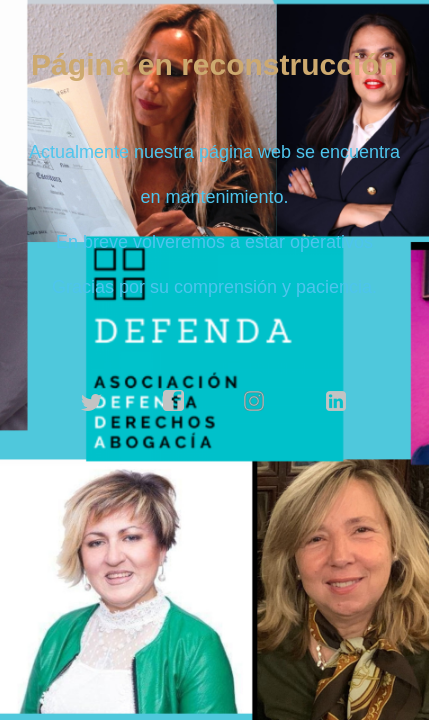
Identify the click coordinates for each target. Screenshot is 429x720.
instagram (255, 401)
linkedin (337, 401)
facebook (174, 401)
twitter (92, 401)
